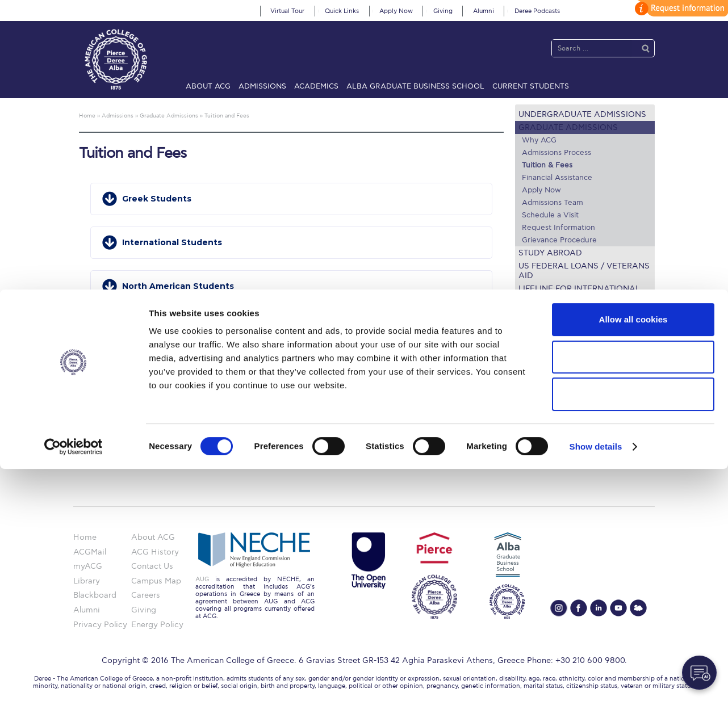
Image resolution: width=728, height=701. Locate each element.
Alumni (484, 11)
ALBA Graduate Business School (415, 86)
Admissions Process (557, 153)
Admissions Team (553, 203)
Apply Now (396, 11)
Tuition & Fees (547, 165)
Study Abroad (550, 253)
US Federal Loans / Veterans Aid (584, 271)
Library (528, 396)
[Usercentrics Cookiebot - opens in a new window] (74, 679)
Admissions (262, 86)
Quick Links (342, 11)
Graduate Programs (552, 369)
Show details (596, 679)
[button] (291, 199)
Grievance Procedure (559, 240)
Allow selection (633, 589)
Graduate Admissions (568, 127)
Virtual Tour (287, 11)
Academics (316, 86)
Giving (443, 11)
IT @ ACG (534, 410)
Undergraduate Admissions (582, 114)
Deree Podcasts (537, 11)
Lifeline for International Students (579, 293)
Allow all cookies (633, 551)
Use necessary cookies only (633, 626)
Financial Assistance (557, 178)
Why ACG (539, 140)
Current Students (531, 86)
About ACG (208, 86)
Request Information (558, 228)
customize (680, 8)
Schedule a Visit (550, 215)
